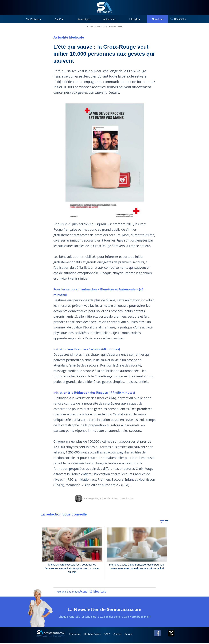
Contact (132, 635)
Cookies (120, 635)
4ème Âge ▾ (84, 19)
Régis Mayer (95, 498)
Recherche (180, 19)
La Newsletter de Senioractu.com (105, 610)
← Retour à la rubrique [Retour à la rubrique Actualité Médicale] (80, 592)
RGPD (109, 635)
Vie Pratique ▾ (34, 19)
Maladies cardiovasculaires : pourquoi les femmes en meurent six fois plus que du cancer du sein (72, 566)
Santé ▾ (59, 19)
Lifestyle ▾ (135, 19)
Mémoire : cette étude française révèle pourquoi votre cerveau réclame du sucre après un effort (137, 566)
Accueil (90, 27)
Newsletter (158, 19)
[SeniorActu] (104, 8)
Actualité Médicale (114, 27)
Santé (100, 27)
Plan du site (75, 635)
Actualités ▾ (110, 19)
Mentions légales (94, 635)
